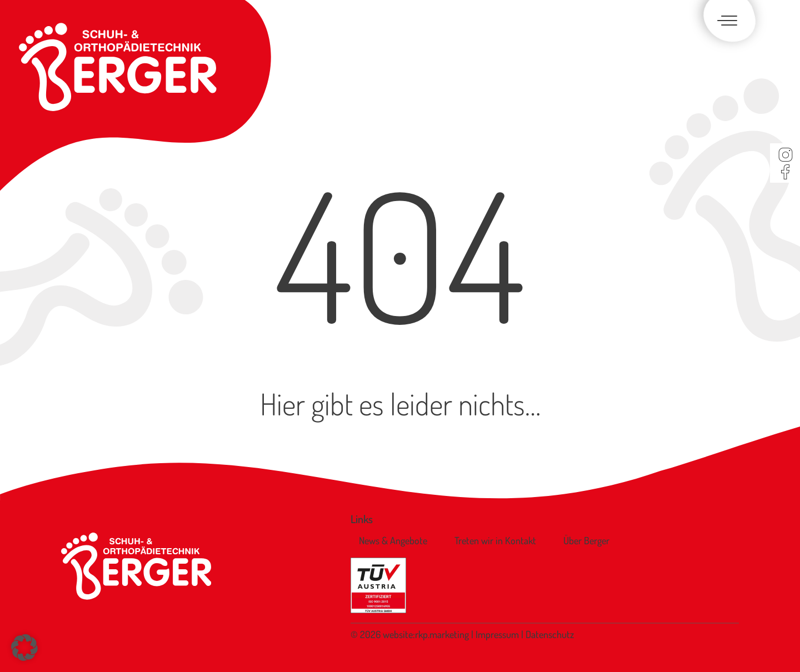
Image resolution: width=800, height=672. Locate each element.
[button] (24, 648)
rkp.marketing (442, 634)
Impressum (498, 634)
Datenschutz (550, 634)
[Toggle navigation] (725, 21)
